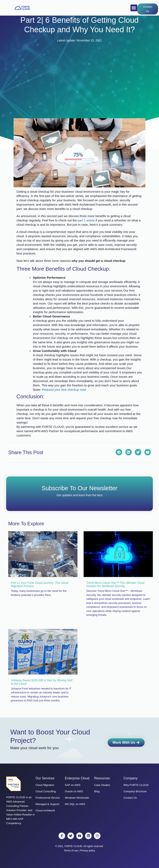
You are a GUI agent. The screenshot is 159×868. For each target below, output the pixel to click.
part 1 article (86, 220)
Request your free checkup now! (65, 390)
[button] (134, 8)
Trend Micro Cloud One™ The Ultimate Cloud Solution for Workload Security (115, 585)
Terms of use (71, 851)
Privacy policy (88, 851)
